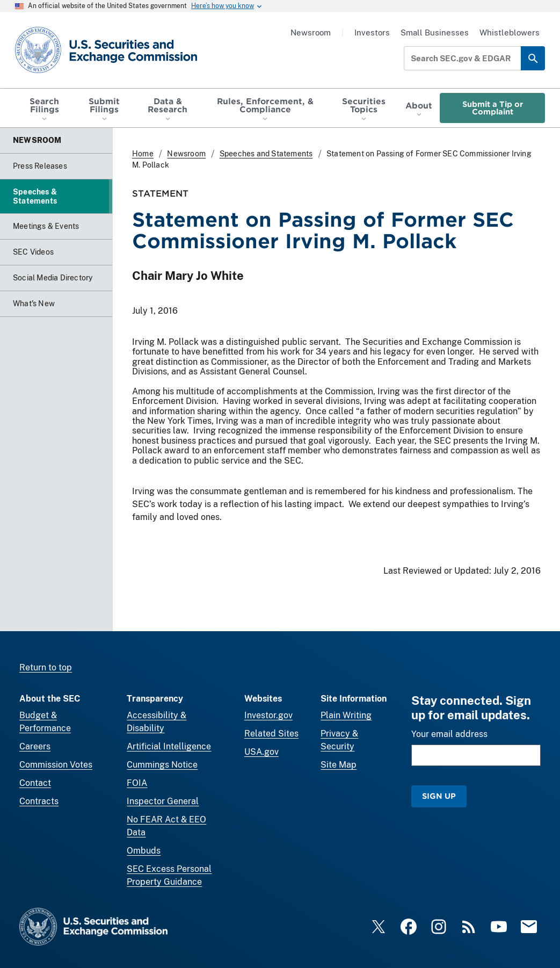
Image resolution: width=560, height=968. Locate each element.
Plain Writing (346, 715)
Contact (35, 783)
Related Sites (271, 734)
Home (143, 154)
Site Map (339, 765)
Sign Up (439, 796)
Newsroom (311, 32)
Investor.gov (268, 715)
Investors (372, 32)
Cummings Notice (162, 765)
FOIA (137, 783)
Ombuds (144, 851)
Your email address (449, 734)
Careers (35, 746)
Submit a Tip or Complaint (493, 108)
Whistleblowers (510, 32)
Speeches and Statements (266, 154)
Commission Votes (56, 765)
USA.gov (261, 752)
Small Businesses (435, 32)
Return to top (46, 667)
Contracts (39, 801)
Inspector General (163, 801)
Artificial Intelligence (169, 746)
